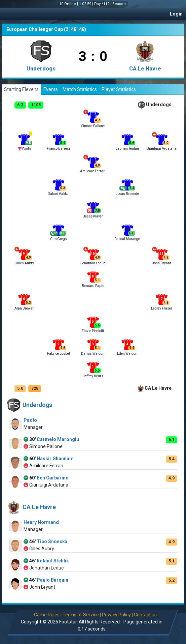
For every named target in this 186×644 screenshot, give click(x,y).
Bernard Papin (93, 286)
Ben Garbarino (53, 478)
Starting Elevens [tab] (21, 89)
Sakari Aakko (58, 194)
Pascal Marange (127, 239)
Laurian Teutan (127, 149)
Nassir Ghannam (55, 459)
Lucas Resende (127, 194)
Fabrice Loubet (59, 354)
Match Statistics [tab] (80, 89)
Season (120, 4)
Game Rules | (48, 615)
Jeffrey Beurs (93, 376)
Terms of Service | (82, 615)
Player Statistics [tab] (119, 89)
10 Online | (69, 4)
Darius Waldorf (93, 354)
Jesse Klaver (93, 216)
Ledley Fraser (162, 308)
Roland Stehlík (53, 561)
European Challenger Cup (35, 29)
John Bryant (161, 263)
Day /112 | (103, 4)
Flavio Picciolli (93, 331)
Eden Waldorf (127, 354)
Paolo (26, 149)
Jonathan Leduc (93, 263)
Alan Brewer (24, 308)
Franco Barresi (58, 149)
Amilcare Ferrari (93, 171)
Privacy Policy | (117, 615)
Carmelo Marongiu (58, 439)
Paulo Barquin (52, 580)
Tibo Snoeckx (52, 541)
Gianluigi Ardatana (161, 149)
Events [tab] (51, 89)
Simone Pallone (93, 126)
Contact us (145, 615)
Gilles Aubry (24, 263)
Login (176, 14)
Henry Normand (41, 522)
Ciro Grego (58, 239)
